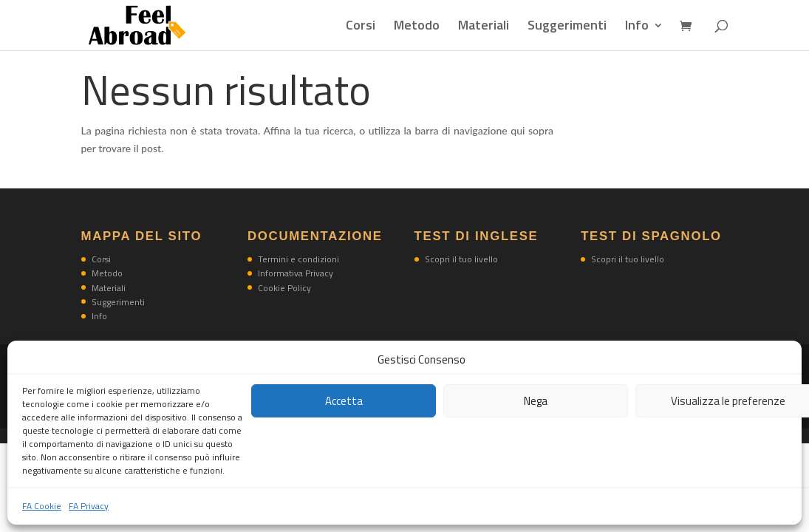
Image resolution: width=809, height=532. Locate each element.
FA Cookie (42, 506)
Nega (536, 401)
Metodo (417, 27)
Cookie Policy (284, 288)
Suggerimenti (567, 27)
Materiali (484, 27)
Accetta (344, 401)
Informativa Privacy (296, 273)
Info (637, 27)
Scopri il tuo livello (461, 259)
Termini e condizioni (298, 259)
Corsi (361, 27)
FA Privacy (89, 506)
